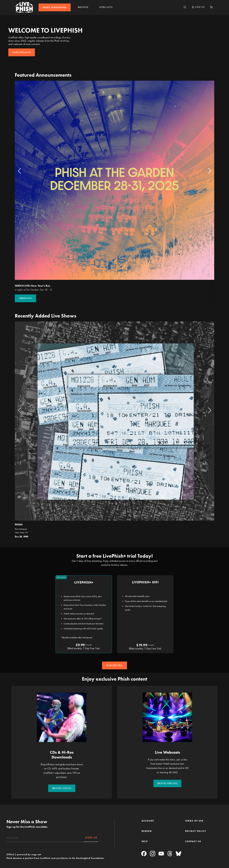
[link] (55, 7)
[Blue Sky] (178, 854)
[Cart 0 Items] (211, 7)
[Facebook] (144, 854)
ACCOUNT (148, 821)
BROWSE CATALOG (62, 788)
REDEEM (147, 831)
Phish (19, 525)
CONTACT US (193, 841)
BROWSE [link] (83, 7)
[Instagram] (153, 854)
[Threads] (170, 854)
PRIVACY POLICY (196, 831)
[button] (198, 7)
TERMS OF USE (194, 821)
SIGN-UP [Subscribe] (91, 838)
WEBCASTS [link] (106, 7)
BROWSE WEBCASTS (167, 783)
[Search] (185, 7)
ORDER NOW (25, 298)
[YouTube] (161, 854)
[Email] (45, 838)
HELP (145, 841)
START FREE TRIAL (114, 665)
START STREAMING (55, 7)
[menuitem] (55, 7)
